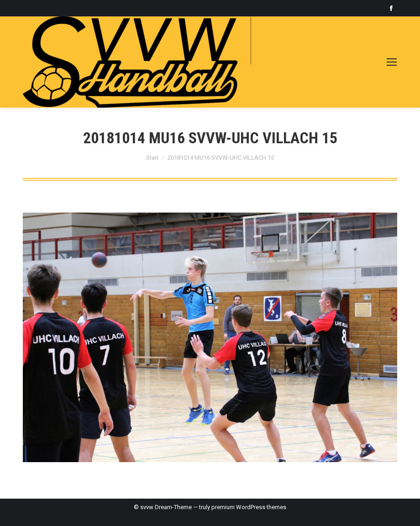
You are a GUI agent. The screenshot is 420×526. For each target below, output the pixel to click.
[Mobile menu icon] (392, 62)
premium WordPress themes (249, 507)
